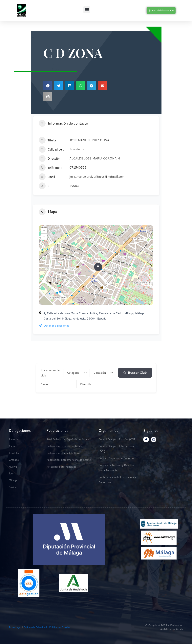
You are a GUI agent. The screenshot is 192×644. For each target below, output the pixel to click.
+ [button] (44, 231)
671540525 (78, 167)
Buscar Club (135, 373)
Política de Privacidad (35, 627)
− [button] (44, 237)
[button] (87, 10)
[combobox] (77, 373)
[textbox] (73, 373)
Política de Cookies (60, 627)
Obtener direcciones (54, 326)
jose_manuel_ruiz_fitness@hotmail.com (97, 177)
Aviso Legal (15, 627)
